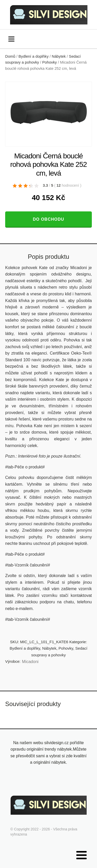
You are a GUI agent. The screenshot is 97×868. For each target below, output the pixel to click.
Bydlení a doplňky (34, 56)
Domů (10, 56)
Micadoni (30, 662)
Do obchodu (48, 219)
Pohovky (49, 62)
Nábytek (59, 56)
